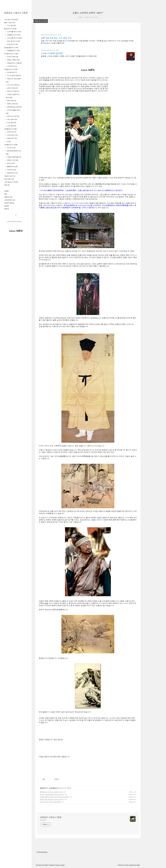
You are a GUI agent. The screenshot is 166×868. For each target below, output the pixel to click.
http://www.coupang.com (49, 35)
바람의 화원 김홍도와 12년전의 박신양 (52, 799)
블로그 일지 (10, 22)
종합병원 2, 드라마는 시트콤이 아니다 (52, 792)
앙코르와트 (12, 72)
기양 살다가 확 (11, 20)
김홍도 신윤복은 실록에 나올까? (88, 13)
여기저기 (11, 148)
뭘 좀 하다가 (10, 29)
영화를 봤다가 (13, 50)
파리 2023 (12, 119)
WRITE (7, 209)
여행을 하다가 (11, 69)
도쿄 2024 (11, 123)
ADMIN (7, 206)
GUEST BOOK (9, 203)
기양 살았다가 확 (11, 182)
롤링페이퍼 (12, 166)
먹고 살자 (11, 25)
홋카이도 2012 (13, 91)
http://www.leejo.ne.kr (48, 50)
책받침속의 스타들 (14, 63)
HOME (6, 191)
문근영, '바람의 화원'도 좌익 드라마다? (52, 794)
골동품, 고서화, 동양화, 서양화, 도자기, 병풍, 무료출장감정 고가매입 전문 (69, 56)
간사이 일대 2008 (14, 76)
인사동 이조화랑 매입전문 (52, 53)
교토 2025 (11, 126)
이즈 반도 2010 (13, 85)
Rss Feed (39, 865)
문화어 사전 (12, 160)
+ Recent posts (42, 852)
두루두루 (11, 132)
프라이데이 (12, 135)
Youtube (57, 865)
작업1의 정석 (10, 176)
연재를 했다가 (10, 129)
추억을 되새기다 (11, 54)
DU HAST (43, 820)
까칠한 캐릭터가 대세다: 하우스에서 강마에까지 (55, 797)
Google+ (63, 865)
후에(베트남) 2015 (14, 107)
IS (9, 141)
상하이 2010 (12, 88)
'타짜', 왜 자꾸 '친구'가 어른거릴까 (50, 802)
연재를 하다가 (11, 145)
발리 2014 (11, 101)
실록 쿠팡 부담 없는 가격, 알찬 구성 (56, 38)
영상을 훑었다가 (11, 48)
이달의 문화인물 (14, 157)
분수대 (11, 163)
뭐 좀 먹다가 (12, 44)
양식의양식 (9, 179)
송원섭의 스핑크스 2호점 (16, 13)
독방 (7, 185)
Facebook (51, 865)
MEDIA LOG (8, 197)
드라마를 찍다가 (14, 32)
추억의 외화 (12, 57)
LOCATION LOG (10, 200)
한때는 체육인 (13, 60)
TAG (6, 194)
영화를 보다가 (14, 35)
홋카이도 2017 (13, 116)
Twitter (46, 865)
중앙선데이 (12, 138)
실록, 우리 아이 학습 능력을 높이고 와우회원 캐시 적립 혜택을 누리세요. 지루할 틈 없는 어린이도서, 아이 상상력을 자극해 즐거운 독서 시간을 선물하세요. (87, 42)
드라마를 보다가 (14, 38)
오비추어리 (12, 66)
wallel (138, 865)
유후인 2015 (12, 104)
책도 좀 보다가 (13, 41)
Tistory (127, 865)
